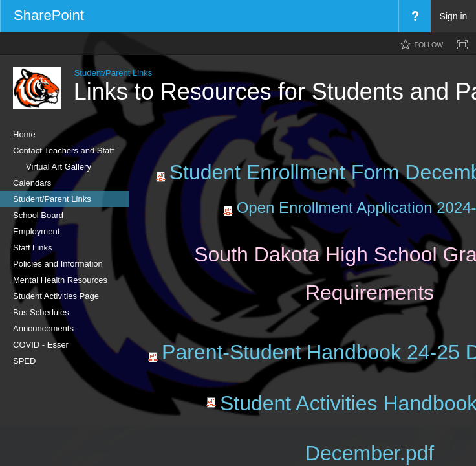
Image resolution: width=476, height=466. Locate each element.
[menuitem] (415, 16)
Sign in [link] (454, 16)
